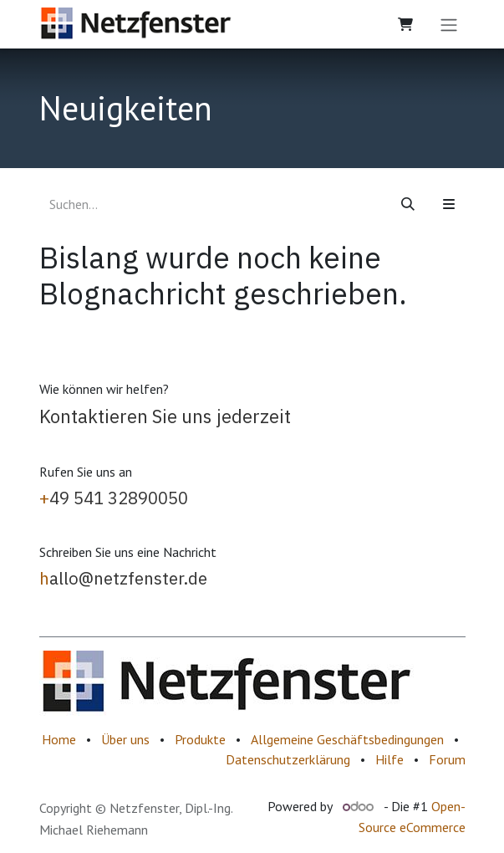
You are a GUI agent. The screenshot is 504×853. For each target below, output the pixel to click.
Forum (447, 759)
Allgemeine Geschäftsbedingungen (347, 739)
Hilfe (389, 759)
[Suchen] (408, 204)
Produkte (200, 739)
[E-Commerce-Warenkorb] (405, 24)
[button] (449, 204)
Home (59, 739)
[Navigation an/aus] (449, 24)
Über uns (125, 739)
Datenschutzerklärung (288, 759)
